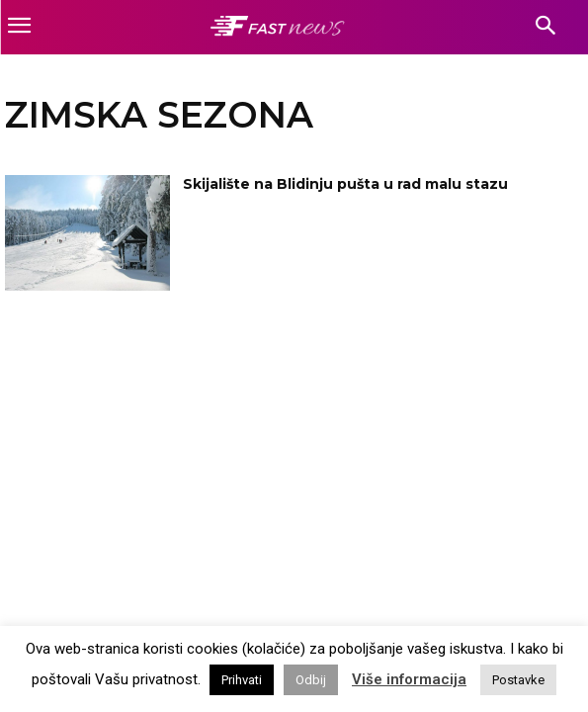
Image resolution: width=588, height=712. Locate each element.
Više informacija (409, 679)
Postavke (518, 680)
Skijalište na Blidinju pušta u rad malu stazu (345, 184)
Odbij (311, 680)
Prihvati (242, 680)
